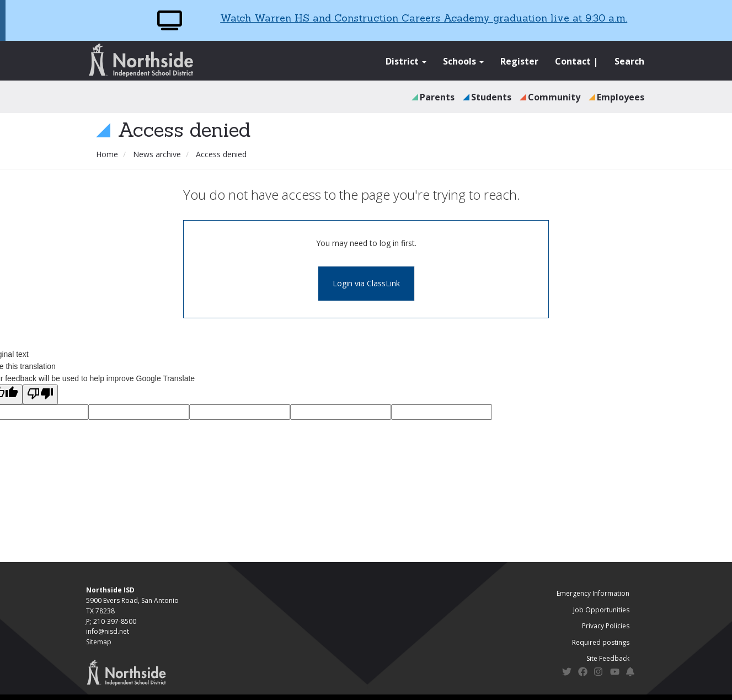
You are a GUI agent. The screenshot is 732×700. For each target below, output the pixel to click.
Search (629, 61)
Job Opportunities (601, 610)
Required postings (601, 642)
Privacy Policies (606, 626)
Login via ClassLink (366, 283)
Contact (573, 61)
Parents (437, 97)
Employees (621, 97)
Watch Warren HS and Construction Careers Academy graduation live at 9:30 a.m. (424, 18)
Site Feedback (608, 658)
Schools (463, 61)
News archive (157, 154)
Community (554, 97)
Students (491, 97)
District (406, 61)
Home (107, 154)
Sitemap (99, 642)
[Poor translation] (40, 394)
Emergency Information (593, 593)
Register (519, 61)
